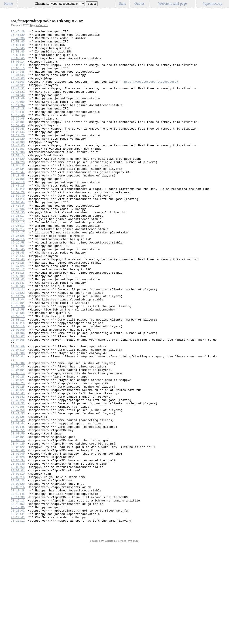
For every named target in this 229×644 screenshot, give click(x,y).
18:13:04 (18, 354)
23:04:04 (18, 518)
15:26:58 (18, 285)
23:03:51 (18, 510)
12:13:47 (18, 201)
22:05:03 (18, 434)
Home (8, 3)
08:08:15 (18, 76)
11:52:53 (18, 173)
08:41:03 (18, 88)
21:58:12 (18, 378)
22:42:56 (18, 486)
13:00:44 (18, 237)
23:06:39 (18, 551)
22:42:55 (18, 482)
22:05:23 (18, 446)
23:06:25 (18, 543)
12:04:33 (18, 193)
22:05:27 (18, 454)
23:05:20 (18, 531)
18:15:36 (18, 362)
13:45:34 (18, 241)
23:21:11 (18, 619)
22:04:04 (18, 394)
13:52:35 (18, 249)
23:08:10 (18, 567)
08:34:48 (18, 80)
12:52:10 (18, 221)
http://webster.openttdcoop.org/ (151, 92)
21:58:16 (18, 386)
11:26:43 (18, 153)
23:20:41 (18, 611)
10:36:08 (18, 136)
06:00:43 (18, 64)
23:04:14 (18, 522)
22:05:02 (18, 430)
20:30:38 (18, 370)
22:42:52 (18, 478)
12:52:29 (18, 225)
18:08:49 (18, 338)
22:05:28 (18, 458)
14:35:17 (18, 253)
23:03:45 (18, 506)
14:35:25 (18, 277)
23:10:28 (18, 583)
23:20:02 (18, 607)
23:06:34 (18, 547)
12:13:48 (18, 205)
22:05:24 (18, 450)
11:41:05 (18, 165)
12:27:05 (18, 209)
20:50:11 (18, 374)
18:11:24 (18, 350)
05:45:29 (18, 32)
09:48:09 (18, 112)
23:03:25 (18, 494)
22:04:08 (18, 402)
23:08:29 (18, 575)
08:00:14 (18, 68)
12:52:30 (18, 229)
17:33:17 (18, 317)
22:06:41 (18, 466)
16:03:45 (18, 293)
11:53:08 (18, 177)
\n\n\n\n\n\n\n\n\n (67, 4)
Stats (122, 3)
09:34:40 (18, 108)
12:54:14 (18, 233)
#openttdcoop (213, 3)
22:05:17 (18, 442)
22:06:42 (18, 470)
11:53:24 (18, 181)
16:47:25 (18, 309)
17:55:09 (18, 325)
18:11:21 (18, 342)
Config (223, 11)
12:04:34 (18, 197)
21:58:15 (18, 382)
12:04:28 (18, 189)
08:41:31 (18, 96)
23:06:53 (18, 555)
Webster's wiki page (172, 3)
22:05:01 (18, 422)
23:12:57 (18, 599)
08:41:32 (18, 100)
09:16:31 (18, 104)
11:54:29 (18, 185)
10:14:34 (18, 120)
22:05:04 (18, 438)
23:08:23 (18, 571)
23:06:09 (18, 539)
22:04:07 (18, 398)
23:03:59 (18, 514)
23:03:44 (18, 502)
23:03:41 (18, 498)
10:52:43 (18, 145)
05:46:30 (18, 36)
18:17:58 (18, 366)
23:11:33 (18, 591)
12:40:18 (18, 213)
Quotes (139, 3)
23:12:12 (18, 595)
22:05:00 (18, 418)
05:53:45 (18, 44)
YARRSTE (111, 639)
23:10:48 (18, 587)
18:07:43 (18, 329)
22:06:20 (18, 462)
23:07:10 (18, 563)
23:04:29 (18, 527)
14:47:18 (18, 281)
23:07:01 (18, 559)
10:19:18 (18, 124)
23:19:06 (18, 603)
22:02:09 (18, 390)
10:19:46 (18, 128)
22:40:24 (18, 474)
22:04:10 (18, 414)
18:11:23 (18, 346)
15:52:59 (18, 289)
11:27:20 (18, 157)
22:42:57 (18, 490)
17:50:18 (18, 321)
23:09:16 (18, 579)
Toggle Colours (38, 25)
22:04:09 (18, 410)
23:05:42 (18, 535)
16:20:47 (18, 301)
